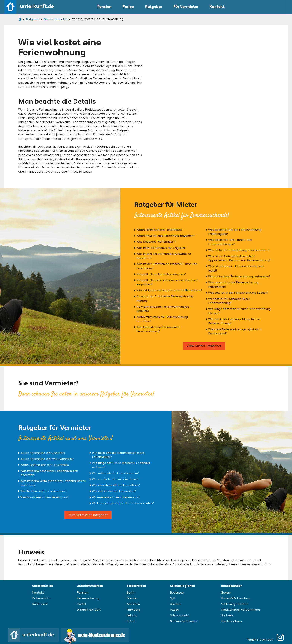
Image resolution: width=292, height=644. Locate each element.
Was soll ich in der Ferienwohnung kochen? (238, 293)
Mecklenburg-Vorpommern (241, 610)
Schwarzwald (179, 616)
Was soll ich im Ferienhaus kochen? (161, 274)
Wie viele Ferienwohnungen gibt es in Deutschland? (235, 332)
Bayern (226, 593)
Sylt (173, 599)
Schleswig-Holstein (235, 604)
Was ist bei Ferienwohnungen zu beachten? (239, 250)
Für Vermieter (186, 7)
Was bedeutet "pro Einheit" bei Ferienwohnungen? (230, 242)
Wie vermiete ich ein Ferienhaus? (115, 479)
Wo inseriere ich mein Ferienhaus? (116, 498)
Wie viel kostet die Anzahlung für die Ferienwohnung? (234, 321)
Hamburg (133, 610)
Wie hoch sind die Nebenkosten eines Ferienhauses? (118, 455)
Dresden (132, 599)
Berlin (131, 593)
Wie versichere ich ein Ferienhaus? (116, 485)
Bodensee (177, 593)
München (133, 604)
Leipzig (132, 616)
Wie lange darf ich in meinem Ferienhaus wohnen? (121, 465)
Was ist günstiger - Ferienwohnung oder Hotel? (236, 269)
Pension (104, 7)
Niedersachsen (231, 621)
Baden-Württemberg (236, 599)
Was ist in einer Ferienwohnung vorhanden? (239, 277)
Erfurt (131, 621)
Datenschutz (41, 599)
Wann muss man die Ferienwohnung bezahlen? (162, 319)
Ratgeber (154, 7)
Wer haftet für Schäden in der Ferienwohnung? (229, 301)
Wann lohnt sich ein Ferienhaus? (159, 230)
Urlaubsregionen (182, 586)
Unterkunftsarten (90, 586)
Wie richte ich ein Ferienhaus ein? (115, 473)
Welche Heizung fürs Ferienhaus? (43, 491)
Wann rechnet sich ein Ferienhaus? (45, 465)
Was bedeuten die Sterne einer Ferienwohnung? (158, 329)
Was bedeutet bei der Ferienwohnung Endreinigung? (235, 232)
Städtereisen (136, 586)
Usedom (176, 604)
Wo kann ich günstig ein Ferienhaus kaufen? (123, 503)
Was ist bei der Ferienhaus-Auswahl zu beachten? (164, 256)
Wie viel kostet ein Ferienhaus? (114, 491)
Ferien (128, 7)
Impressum (40, 604)
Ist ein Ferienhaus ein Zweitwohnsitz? (47, 459)
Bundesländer (231, 586)
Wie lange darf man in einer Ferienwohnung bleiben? (239, 311)
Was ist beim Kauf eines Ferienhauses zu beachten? (49, 473)
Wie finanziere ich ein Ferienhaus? (44, 498)
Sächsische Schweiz (184, 621)
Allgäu (174, 610)
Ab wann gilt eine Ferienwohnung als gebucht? (163, 309)
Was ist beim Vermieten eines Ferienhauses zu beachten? (53, 483)
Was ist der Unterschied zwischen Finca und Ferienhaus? (167, 266)
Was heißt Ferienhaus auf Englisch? (161, 248)
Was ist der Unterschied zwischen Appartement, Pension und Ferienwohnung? (239, 258)
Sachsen (227, 616)
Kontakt (217, 7)
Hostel (81, 604)
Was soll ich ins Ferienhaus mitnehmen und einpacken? (167, 282)
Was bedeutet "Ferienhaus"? (156, 242)
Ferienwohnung (88, 599)
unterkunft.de (43, 586)
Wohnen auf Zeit (89, 610)
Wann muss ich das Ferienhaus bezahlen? (166, 236)
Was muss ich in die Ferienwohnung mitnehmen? (233, 285)
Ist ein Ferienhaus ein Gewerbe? (43, 453)
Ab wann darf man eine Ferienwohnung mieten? (165, 299)
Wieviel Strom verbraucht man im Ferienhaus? (169, 291)
